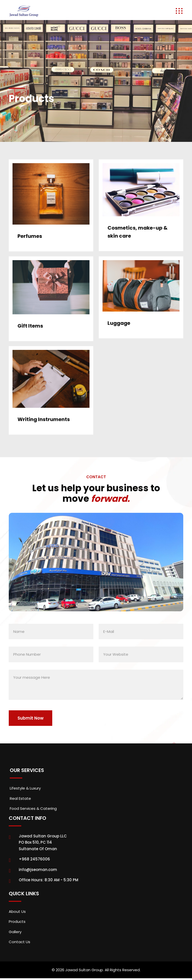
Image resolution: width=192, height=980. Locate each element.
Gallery (15, 932)
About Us (17, 911)
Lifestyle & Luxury (25, 788)
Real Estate (20, 798)
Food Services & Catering (33, 808)
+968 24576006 (34, 859)
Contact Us (19, 942)
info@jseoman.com (38, 870)
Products (17, 921)
